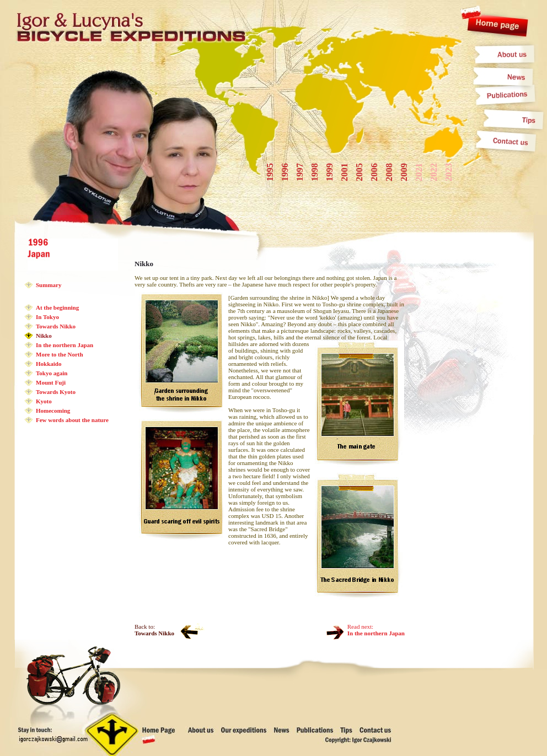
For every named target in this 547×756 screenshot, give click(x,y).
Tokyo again (52, 373)
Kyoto (44, 401)
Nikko (44, 336)
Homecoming (53, 411)
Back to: (154, 630)
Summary (49, 285)
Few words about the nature (72, 420)
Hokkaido (49, 364)
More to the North (60, 354)
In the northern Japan (65, 345)
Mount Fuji (51, 382)
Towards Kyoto (56, 392)
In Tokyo (47, 317)
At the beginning (57, 307)
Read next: (376, 630)
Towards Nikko (56, 326)
